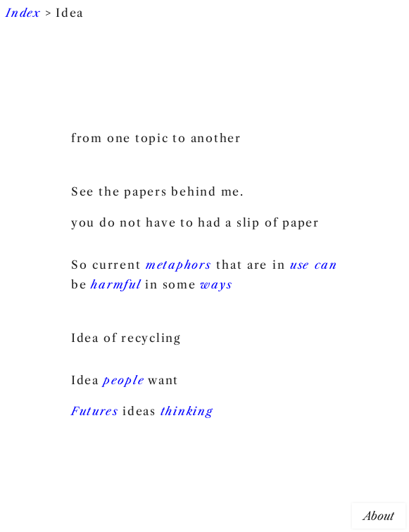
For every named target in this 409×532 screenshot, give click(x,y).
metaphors (179, 265)
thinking (187, 411)
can (326, 265)
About (379, 516)
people (124, 380)
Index (23, 13)
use (300, 265)
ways (216, 284)
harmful (116, 284)
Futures (95, 411)
